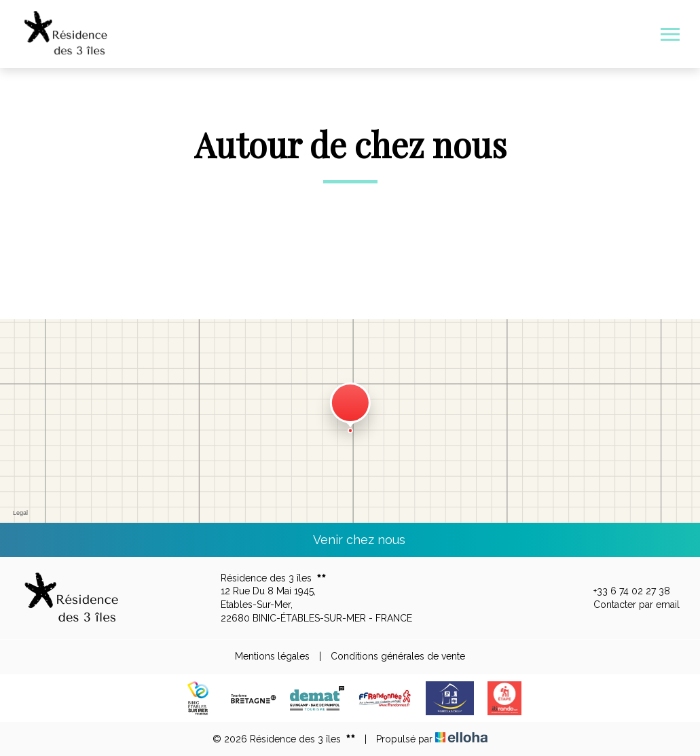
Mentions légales (272, 656)
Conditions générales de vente (398, 656)
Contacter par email (629, 605)
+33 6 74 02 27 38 (624, 592)
